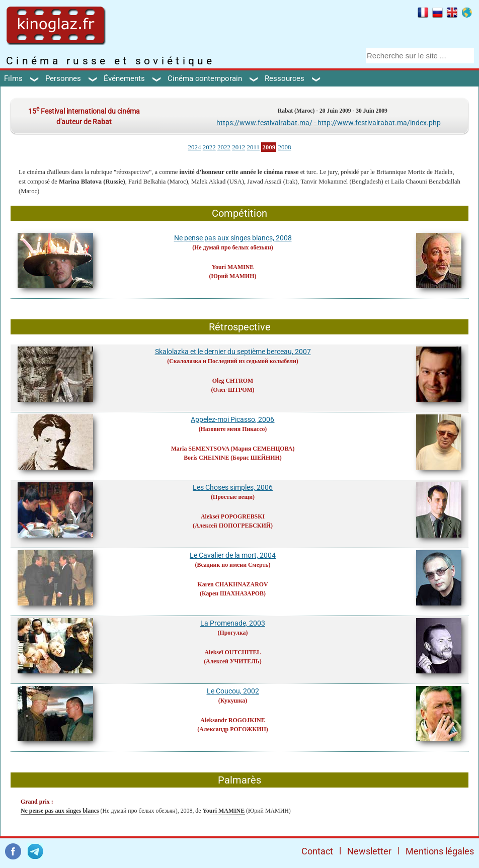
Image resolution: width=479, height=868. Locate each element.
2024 (194, 147)
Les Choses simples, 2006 (233, 487)
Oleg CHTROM (233, 381)
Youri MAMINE (233, 267)
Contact (317, 851)
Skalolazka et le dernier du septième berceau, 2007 (233, 352)
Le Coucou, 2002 (233, 691)
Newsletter (369, 851)
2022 (209, 147)
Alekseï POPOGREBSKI (233, 516)
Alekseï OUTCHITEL (232, 652)
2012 (238, 147)
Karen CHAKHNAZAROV (232, 584)
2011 (253, 147)
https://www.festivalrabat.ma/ (264, 123)
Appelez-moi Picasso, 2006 (232, 419)
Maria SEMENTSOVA (200, 449)
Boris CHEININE (206, 458)
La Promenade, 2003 (233, 623)
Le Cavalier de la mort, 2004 (233, 555)
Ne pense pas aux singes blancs (60, 811)
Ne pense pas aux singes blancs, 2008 (233, 238)
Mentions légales (440, 851)
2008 (285, 147)
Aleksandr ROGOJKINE (232, 720)
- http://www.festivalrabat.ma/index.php (377, 123)
